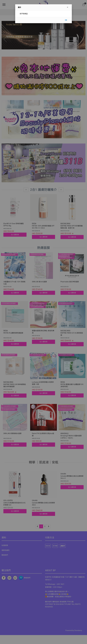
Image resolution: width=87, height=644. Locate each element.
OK (66, 20)
